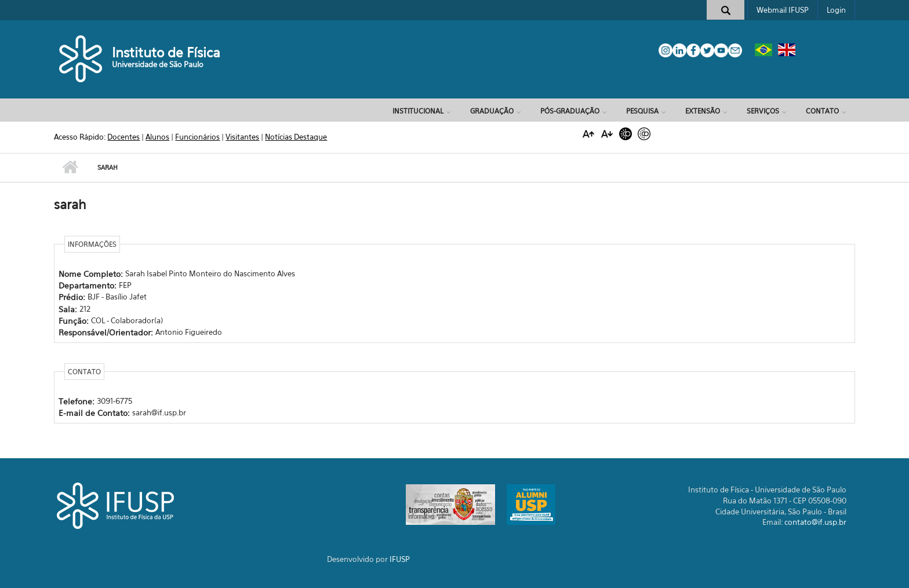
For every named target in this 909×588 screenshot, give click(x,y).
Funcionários (197, 137)
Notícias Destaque (296, 137)
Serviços (763, 111)
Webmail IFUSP (783, 10)
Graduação (492, 111)
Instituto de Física (166, 52)
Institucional (418, 111)
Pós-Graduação (570, 111)
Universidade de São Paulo (158, 64)
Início (70, 167)
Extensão (703, 111)
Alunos (157, 137)
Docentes (123, 137)
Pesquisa (642, 111)
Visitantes (242, 137)
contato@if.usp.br (815, 522)
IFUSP (400, 559)
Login (836, 10)
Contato (822, 111)
